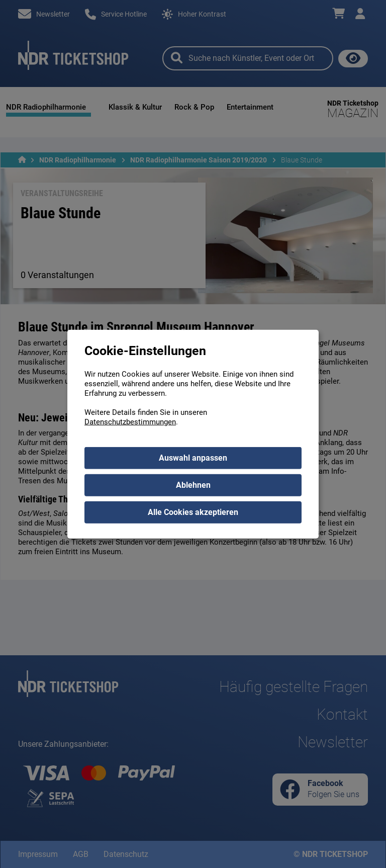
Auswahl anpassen (193, 457)
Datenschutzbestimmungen (130, 421)
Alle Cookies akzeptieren (193, 512)
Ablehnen (193, 485)
